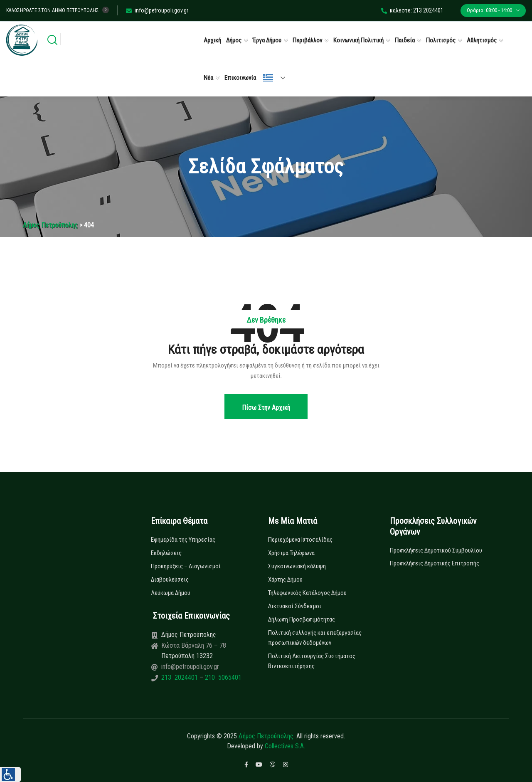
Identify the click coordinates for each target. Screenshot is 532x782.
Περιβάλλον (307, 40)
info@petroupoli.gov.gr (157, 10)
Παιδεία (405, 40)
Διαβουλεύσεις (170, 580)
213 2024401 (180, 677)
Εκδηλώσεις (166, 553)
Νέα (208, 78)
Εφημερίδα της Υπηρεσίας (183, 540)
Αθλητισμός (482, 40)
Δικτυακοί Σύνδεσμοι (295, 606)
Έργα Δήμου (267, 40)
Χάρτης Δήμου (285, 580)
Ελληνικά (268, 78)
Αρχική (212, 40)
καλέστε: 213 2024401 (412, 10)
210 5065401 (222, 677)
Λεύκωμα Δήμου (171, 593)
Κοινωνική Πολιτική (358, 40)
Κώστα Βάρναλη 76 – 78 (194, 645)
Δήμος (234, 40)
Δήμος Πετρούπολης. (267, 736)
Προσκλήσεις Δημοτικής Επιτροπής (435, 563)
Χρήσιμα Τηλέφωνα (291, 553)
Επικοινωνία (240, 78)
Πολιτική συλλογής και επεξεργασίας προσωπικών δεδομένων (315, 638)
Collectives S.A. (285, 746)
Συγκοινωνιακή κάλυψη (297, 566)
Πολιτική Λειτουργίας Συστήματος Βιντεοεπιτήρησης (312, 661)
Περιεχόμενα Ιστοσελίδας (300, 540)
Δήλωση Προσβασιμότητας (302, 619)
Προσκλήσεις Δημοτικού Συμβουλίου (436, 550)
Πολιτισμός (441, 40)
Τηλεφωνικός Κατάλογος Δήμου (307, 593)
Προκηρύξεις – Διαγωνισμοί (186, 566)
